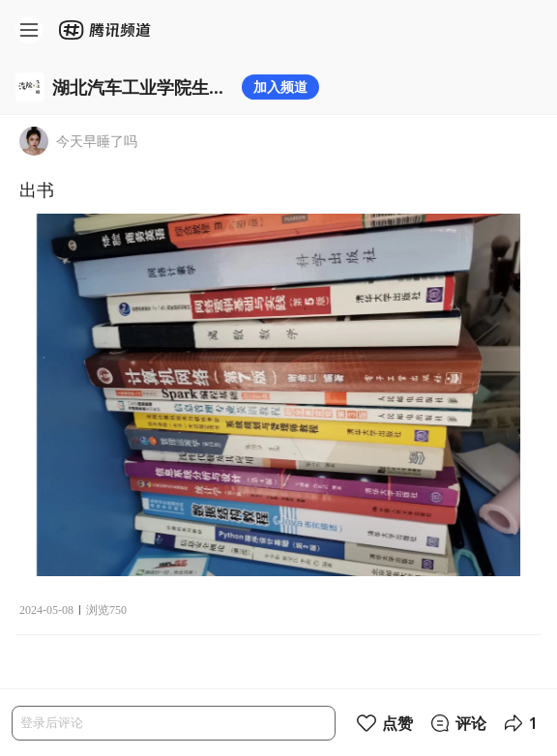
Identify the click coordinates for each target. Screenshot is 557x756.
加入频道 (280, 87)
